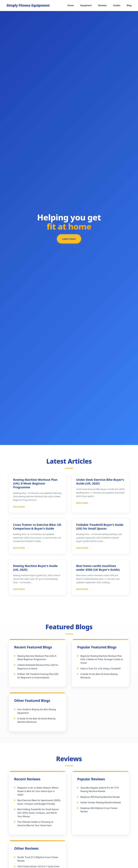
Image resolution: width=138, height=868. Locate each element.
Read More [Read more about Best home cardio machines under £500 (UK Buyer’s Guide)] (82, 589)
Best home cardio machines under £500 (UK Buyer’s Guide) (98, 568)
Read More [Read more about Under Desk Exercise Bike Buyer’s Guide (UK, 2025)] (82, 503)
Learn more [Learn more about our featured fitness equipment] (69, 240)
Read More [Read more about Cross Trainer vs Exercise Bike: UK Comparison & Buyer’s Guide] (19, 548)
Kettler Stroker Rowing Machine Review (101, 802)
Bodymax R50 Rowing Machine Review (100, 797)
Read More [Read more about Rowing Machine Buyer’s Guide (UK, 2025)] (19, 589)
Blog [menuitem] (129, 5)
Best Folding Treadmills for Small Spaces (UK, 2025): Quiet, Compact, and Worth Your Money (38, 813)
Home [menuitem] (71, 5)
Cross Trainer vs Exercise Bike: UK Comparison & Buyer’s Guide (37, 527)
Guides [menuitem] (117, 5)
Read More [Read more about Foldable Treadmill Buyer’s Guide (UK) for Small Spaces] (82, 548)
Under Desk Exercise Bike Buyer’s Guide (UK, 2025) (100, 481)
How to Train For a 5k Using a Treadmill (101, 669)
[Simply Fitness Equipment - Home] (28, 5)
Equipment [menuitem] (86, 5)
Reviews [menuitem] (102, 5)
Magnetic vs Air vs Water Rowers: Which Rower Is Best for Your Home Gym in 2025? (38, 791)
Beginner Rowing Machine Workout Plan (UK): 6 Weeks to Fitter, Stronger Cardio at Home (102, 659)
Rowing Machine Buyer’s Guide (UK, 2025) (35, 568)
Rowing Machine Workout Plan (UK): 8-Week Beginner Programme (35, 483)
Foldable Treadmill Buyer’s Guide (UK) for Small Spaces (100, 527)
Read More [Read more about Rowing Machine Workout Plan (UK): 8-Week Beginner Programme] (19, 507)
